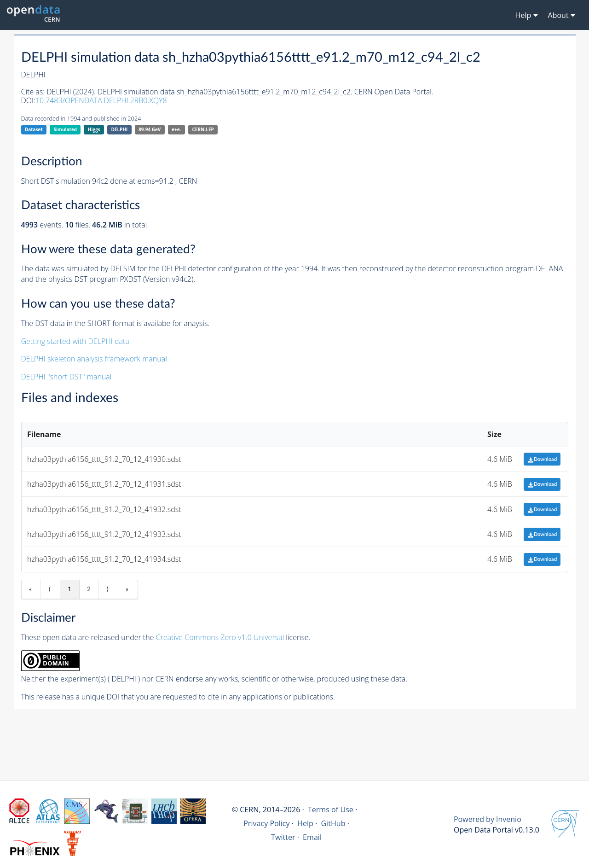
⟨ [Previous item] (49, 589)
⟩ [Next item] (107, 589)
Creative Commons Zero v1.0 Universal (220, 637)
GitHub (333, 823)
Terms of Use (331, 810)
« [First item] (30, 589)
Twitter (283, 837)
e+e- (176, 129)
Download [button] (542, 459)
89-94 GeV (150, 129)
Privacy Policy (267, 823)
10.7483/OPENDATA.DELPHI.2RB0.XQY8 (101, 100)
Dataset (34, 129)
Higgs (94, 129)
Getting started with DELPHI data (75, 341)
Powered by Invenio (488, 819)
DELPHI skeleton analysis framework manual (94, 359)
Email (312, 837)
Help (305, 823)
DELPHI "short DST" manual (66, 377)
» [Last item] (127, 589)
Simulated (66, 129)
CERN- (203, 130)
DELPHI (119, 129)
